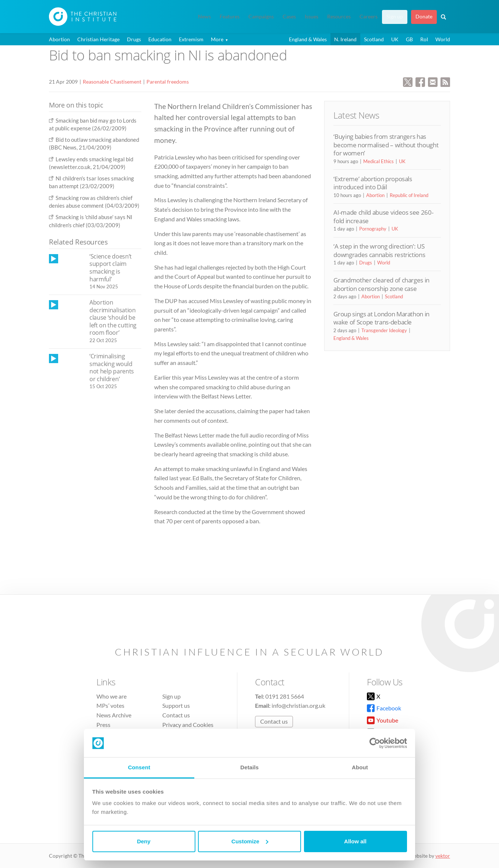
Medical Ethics (378, 161)
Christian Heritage (98, 39)
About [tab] (360, 767)
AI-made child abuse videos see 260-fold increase (383, 216)
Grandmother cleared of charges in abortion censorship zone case (381, 284)
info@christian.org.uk (298, 705)
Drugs (134, 39)
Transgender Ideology (384, 330)
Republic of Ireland (409, 195)
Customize (250, 841)
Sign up (395, 17)
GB (409, 39)
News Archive (114, 715)
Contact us (176, 715)
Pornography (373, 229)
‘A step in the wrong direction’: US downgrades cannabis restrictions (379, 250)
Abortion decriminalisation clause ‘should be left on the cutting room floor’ (113, 317)
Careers (369, 17)
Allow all (355, 841)
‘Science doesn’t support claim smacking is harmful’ (111, 268)
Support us (176, 705)
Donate (424, 17)
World (443, 39)
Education (160, 39)
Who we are (112, 696)
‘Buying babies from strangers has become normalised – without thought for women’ (386, 145)
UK (395, 39)
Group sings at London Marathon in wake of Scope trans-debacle (381, 318)
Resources (339, 17)
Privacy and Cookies (188, 725)
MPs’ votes (110, 705)
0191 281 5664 (285, 696)
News (204, 17)
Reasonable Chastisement (112, 82)
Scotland (374, 39)
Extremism (191, 39)
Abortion (59, 39)
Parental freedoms (168, 82)
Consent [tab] (139, 767)
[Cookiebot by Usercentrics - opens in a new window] (375, 743)
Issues (312, 17)
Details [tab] (249, 767)
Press (103, 725)
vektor (443, 856)
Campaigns (261, 17)
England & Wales (308, 39)
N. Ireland (345, 39)
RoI (424, 39)
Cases (289, 17)
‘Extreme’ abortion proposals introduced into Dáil (373, 183)
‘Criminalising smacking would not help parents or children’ (112, 368)
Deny (144, 841)
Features (230, 17)
